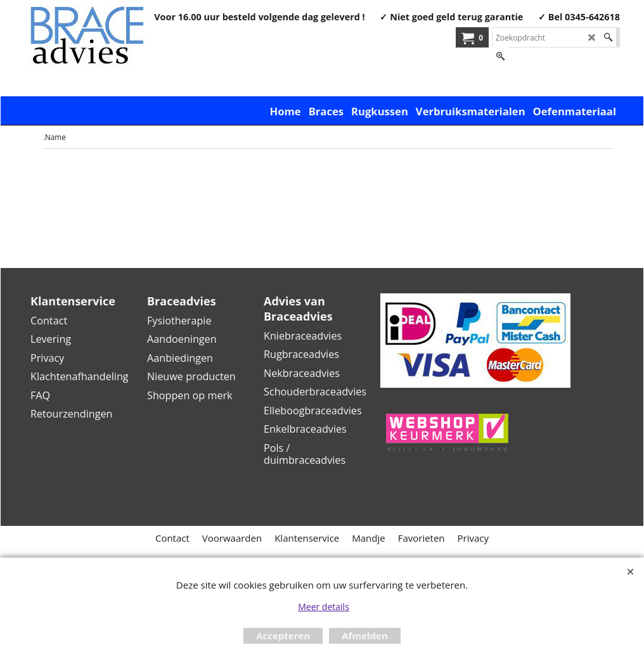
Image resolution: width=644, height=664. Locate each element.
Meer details (324, 607)
